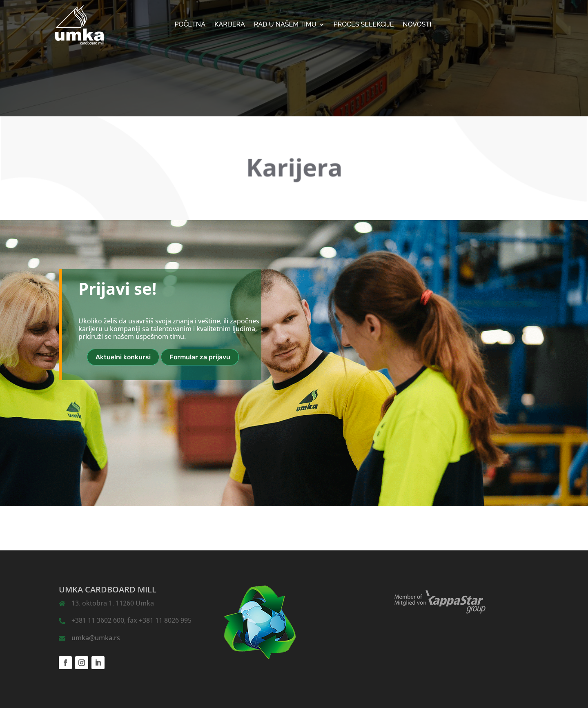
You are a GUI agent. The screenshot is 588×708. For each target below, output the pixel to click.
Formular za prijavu (200, 357)
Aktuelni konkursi (123, 357)
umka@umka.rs (96, 638)
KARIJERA (230, 25)
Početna (190, 25)
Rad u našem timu (285, 25)
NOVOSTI (417, 25)
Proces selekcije (364, 25)
